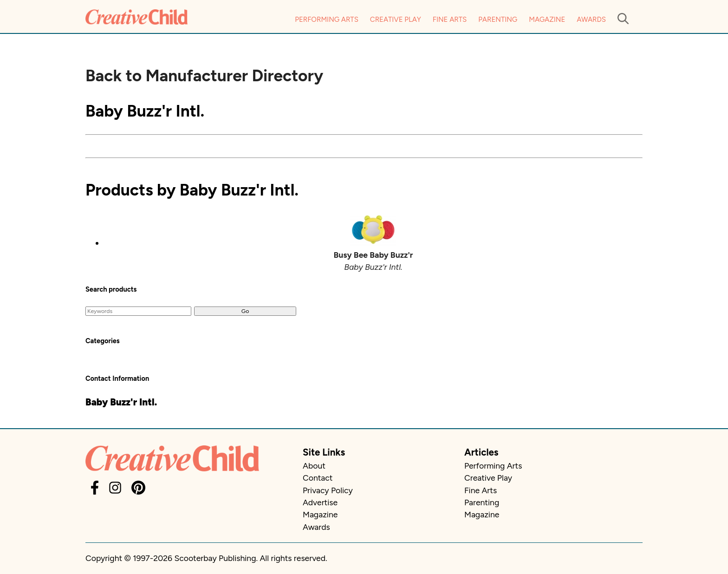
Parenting (498, 20)
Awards (591, 20)
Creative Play (396, 20)
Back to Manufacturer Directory (204, 76)
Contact (318, 478)
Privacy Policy (328, 490)
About (314, 466)
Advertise (320, 502)
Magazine (547, 20)
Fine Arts (450, 20)
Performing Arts (327, 20)
